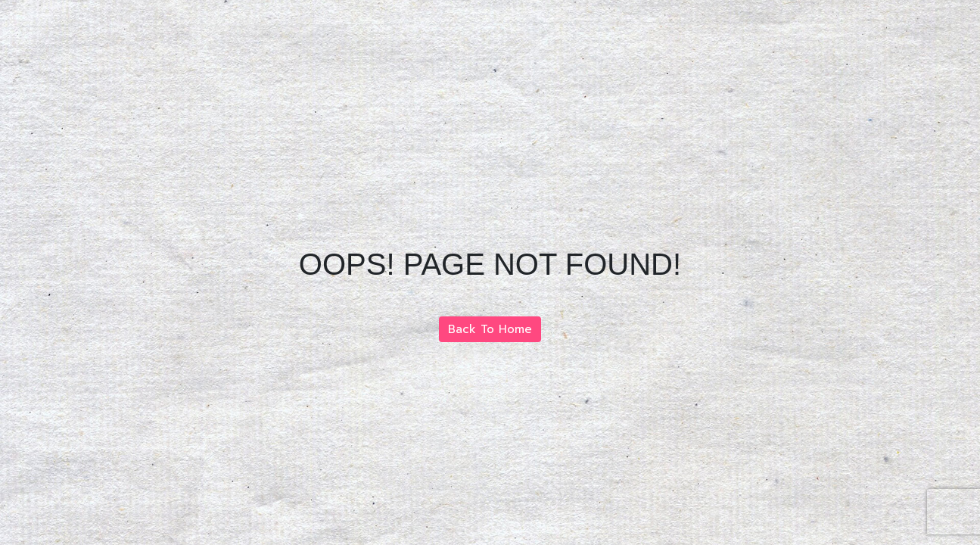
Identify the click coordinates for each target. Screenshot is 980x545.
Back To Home (490, 329)
